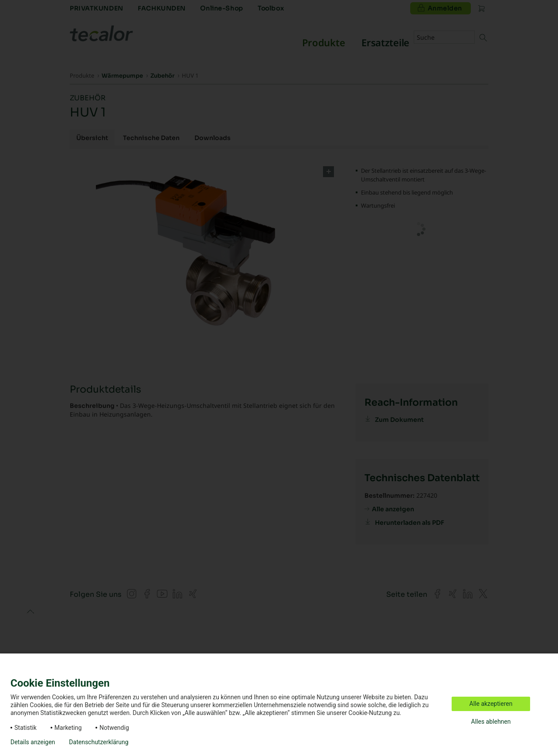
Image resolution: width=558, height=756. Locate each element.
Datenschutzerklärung (99, 742)
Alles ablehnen (491, 722)
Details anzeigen (33, 742)
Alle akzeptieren (491, 704)
